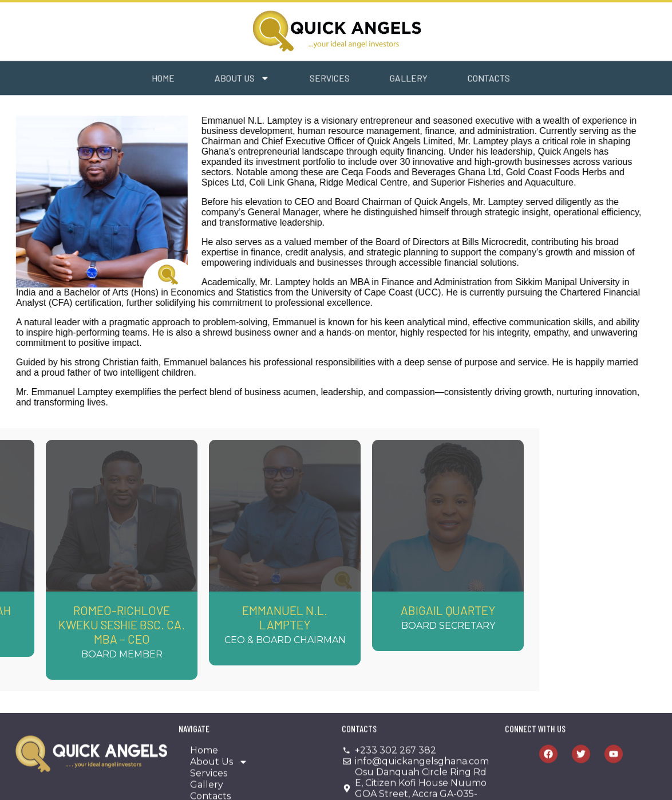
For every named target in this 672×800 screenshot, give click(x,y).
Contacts (449, 80)
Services (290, 80)
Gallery (369, 80)
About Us (202, 80)
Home (123, 80)
